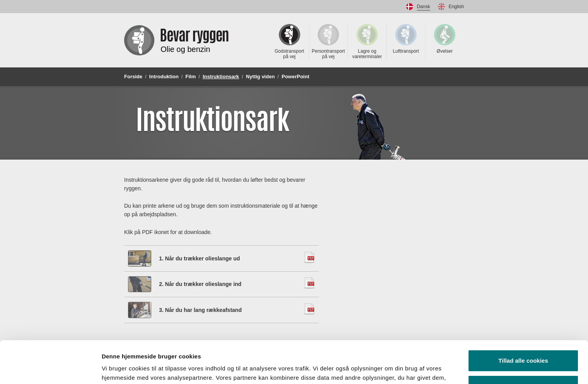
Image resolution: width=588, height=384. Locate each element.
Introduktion (164, 77)
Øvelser (445, 39)
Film (191, 77)
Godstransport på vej (289, 42)
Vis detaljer (117, 369)
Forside (133, 77)
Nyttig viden (260, 77)
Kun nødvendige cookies (523, 346)
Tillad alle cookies (523, 321)
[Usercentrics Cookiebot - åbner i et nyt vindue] (50, 369)
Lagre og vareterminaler (367, 42)
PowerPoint (296, 77)
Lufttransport (406, 39)
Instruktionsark (221, 77)
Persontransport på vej (328, 42)
